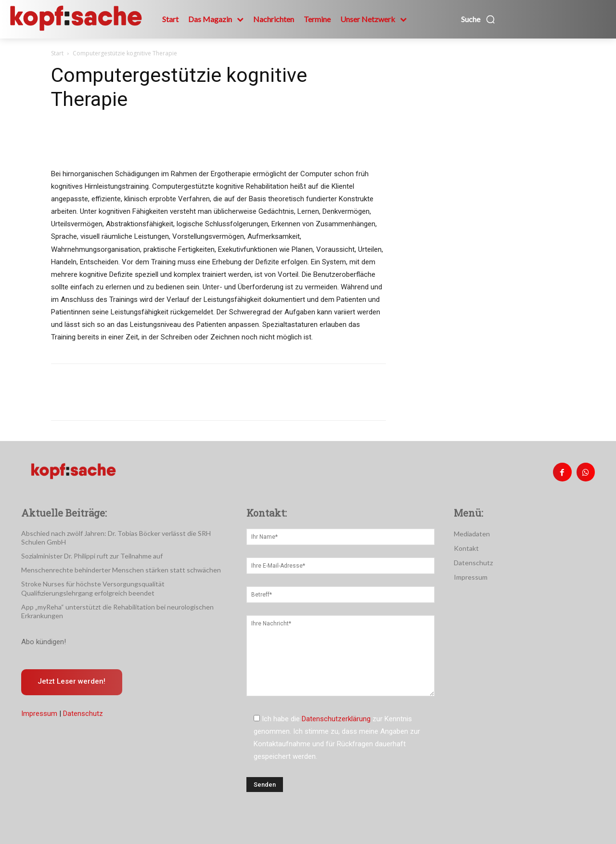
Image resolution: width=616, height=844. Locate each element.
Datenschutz (83, 714)
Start (57, 53)
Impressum (39, 714)
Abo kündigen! (44, 642)
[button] (478, 19)
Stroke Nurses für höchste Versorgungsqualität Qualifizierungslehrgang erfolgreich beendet (93, 588)
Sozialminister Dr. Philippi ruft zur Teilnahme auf (92, 556)
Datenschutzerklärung (336, 719)
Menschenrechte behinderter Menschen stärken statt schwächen (121, 570)
